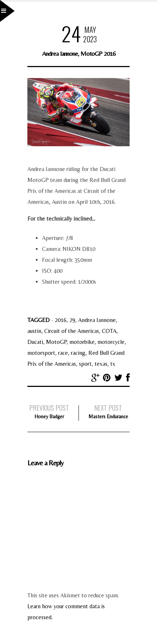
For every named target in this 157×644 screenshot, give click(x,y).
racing (78, 353)
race (63, 353)
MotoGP (56, 342)
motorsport (41, 353)
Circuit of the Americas (72, 331)
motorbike (82, 342)
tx (113, 364)
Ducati (35, 342)
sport (85, 364)
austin (34, 331)
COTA (109, 331)
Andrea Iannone (97, 320)
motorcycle (111, 342)
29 (72, 320)
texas (101, 364)
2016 (61, 320)
